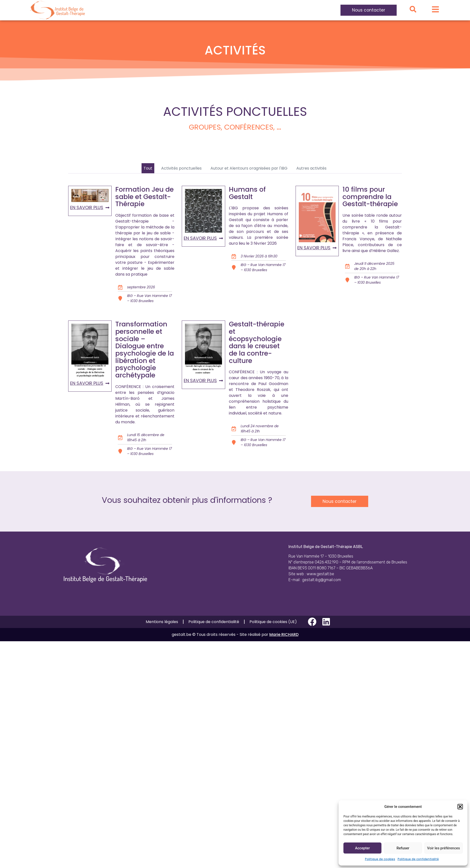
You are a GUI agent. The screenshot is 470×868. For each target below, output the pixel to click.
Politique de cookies (380, 859)
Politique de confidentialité (418, 859)
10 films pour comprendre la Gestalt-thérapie (370, 197)
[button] (460, 807)
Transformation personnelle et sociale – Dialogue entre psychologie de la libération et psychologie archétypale (145, 350)
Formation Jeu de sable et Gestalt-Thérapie (144, 197)
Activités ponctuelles (181, 168)
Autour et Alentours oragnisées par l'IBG (249, 168)
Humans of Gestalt (247, 193)
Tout (148, 168)
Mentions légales (162, 622)
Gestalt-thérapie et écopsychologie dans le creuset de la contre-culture (257, 342)
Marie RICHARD (284, 634)
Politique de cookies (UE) (273, 622)
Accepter (362, 848)
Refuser (403, 848)
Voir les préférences (444, 848)
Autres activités (311, 168)
